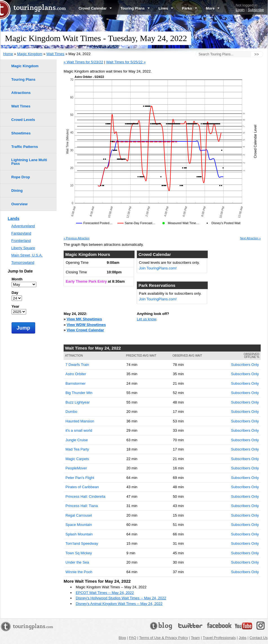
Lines (166, 8)
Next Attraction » (250, 238)
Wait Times (55, 54)
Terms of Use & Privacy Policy (163, 638)
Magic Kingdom (30, 54)
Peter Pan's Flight (80, 478)
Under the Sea (77, 562)
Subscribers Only (245, 365)
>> (256, 54)
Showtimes (21, 133)
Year (15, 306)
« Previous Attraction (77, 238)
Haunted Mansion (80, 421)
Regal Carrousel (79, 515)
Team (195, 638)
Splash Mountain (79, 534)
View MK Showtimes (84, 319)
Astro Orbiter (76, 374)
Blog (122, 638)
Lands (14, 219)
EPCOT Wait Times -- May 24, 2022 (105, 593)
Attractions (21, 93)
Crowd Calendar (95, 8)
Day (15, 293)
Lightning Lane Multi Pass (29, 162)
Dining (17, 191)
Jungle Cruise (77, 440)
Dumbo (72, 412)
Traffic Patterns (25, 147)
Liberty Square (23, 248)
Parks (189, 8)
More (213, 8)
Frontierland (21, 241)
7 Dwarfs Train (77, 365)
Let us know (147, 319)
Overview (19, 204)
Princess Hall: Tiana (82, 506)
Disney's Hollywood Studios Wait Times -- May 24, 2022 (121, 598)
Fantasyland (21, 233)
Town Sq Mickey (79, 553)
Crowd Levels (23, 120)
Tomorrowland (23, 263)
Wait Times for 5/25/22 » (126, 62)
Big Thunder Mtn (79, 393)
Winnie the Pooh (79, 572)
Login (240, 10)
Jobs (243, 638)
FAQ (133, 638)
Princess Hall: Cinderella (86, 496)
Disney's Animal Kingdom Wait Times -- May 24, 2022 (119, 604)
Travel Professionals (219, 638)
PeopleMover (76, 468)
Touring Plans (135, 8)
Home (8, 54)
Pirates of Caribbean (82, 487)
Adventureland (23, 226)
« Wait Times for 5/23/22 (83, 62)
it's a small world (79, 430)
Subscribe (256, 10)
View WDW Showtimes (86, 325)
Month (17, 279)
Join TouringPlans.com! (158, 268)
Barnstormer (76, 383)
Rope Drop (21, 177)
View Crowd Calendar (85, 330)
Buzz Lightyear (78, 402)
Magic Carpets (77, 459)
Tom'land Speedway (82, 543)
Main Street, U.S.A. (27, 255)
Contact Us (258, 638)
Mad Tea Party (77, 449)
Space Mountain (79, 525)
